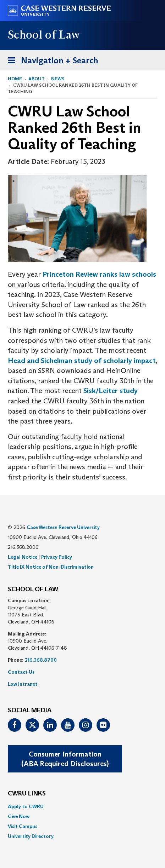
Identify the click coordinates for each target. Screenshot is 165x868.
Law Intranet (23, 684)
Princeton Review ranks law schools (99, 274)
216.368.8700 (41, 660)
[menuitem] (82, 806)
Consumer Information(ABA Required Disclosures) (65, 759)
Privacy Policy (57, 557)
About (37, 79)
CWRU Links (27, 794)
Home (15, 79)
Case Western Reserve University (63, 527)
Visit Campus (23, 826)
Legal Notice (23, 557)
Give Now (19, 816)
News (58, 79)
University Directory (31, 836)
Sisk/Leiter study (111, 391)
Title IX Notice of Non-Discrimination (51, 567)
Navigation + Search (51, 62)
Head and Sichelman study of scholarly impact (82, 361)
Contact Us (21, 672)
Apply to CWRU (26, 806)
